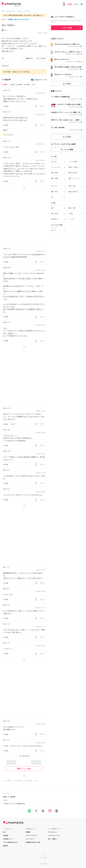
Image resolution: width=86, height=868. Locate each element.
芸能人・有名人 (73, 167)
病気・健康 (54, 178)
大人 (52, 197)
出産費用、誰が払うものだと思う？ (19, 19)
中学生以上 (54, 219)
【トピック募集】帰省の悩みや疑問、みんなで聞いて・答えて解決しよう (23, 15)
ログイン (76, 4)
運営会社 (6, 846)
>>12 (5, 328)
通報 (3, 58)
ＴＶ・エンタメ (56, 167)
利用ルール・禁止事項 (9, 797)
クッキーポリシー (30, 839)
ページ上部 (43, 858)
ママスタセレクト (53, 832)
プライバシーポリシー (32, 836)
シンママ (71, 219)
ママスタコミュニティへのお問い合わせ (14, 804)
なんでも (54, 162)
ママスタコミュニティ (54, 836)
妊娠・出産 (72, 208)
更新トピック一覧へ (24, 769)
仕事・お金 (72, 186)
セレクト (54, 230)
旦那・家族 (54, 173)
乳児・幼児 (54, 214)
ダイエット (54, 186)
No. (5, 90)
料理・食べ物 (73, 173)
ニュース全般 (73, 162)
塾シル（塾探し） (53, 839)
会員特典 (6, 836)
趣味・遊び (54, 192)
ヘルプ (5, 800)
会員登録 (70, 4)
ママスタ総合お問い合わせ (10, 842)
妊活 (52, 208)
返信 (7, 106)
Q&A (5, 832)
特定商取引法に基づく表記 (33, 842)
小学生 (71, 214)
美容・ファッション (74, 179)
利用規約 (28, 832)
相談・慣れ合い (73, 192)
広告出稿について (8, 839)
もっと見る (67, 84)
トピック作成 (67, 28)
